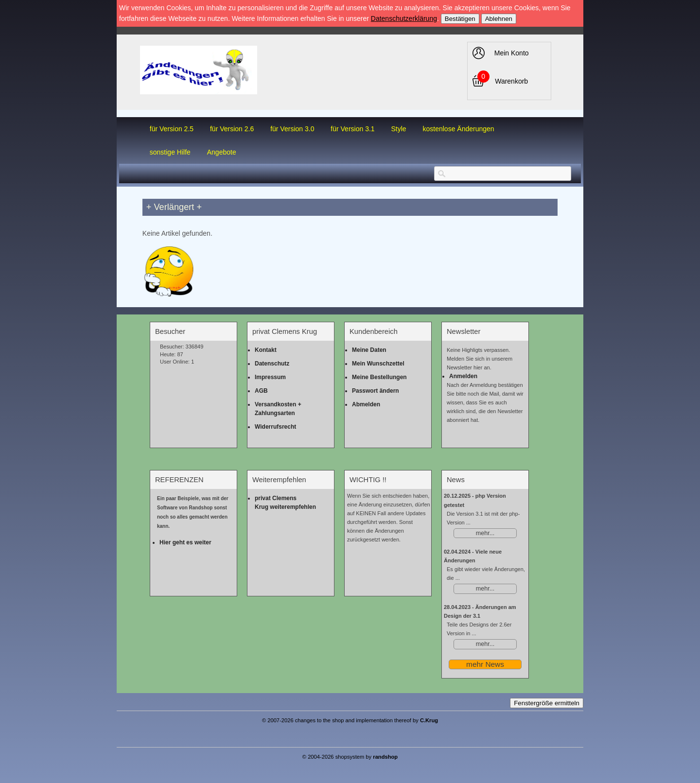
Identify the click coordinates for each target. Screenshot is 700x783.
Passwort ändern (376, 391)
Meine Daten (369, 350)
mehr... (485, 533)
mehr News (485, 664)
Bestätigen (460, 19)
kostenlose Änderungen (459, 129)
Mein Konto (512, 53)
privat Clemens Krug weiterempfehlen (285, 503)
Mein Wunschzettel (378, 364)
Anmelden (463, 376)
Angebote (222, 152)
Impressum (270, 377)
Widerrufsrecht (275, 427)
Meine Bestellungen (379, 377)
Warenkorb (511, 81)
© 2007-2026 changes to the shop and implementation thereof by (350, 720)
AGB (261, 391)
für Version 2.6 (232, 129)
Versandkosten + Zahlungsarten (278, 409)
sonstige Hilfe (170, 152)
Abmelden (366, 404)
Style (398, 129)
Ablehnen (499, 19)
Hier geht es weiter (185, 542)
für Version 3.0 (292, 129)
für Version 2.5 (172, 129)
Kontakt (266, 350)
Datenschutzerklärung (404, 18)
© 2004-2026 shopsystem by (350, 756)
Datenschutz (272, 364)
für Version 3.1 (352, 129)
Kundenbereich (374, 331)
